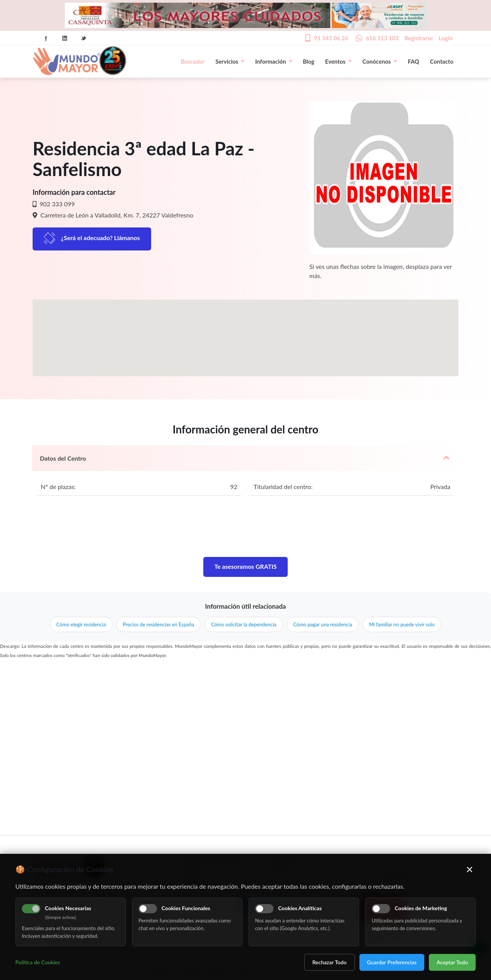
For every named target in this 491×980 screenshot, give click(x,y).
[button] (245, 331)
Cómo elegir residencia (81, 624)
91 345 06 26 (331, 38)
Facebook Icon (46, 38)
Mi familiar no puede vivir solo (402, 624)
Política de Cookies (38, 962)
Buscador (193, 61)
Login (446, 38)
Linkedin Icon (65, 38)
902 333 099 (56, 204)
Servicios (230, 61)
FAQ (414, 61)
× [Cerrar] (470, 869)
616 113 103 (382, 38)
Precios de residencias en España (158, 624)
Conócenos (380, 61)
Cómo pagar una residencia (323, 624)
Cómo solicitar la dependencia (244, 624)
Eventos (339, 61)
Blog (309, 61)
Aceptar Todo (452, 962)
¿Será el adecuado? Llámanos (101, 238)
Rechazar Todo (329, 962)
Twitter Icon (84, 38)
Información (274, 61)
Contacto (442, 61)
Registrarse (419, 38)
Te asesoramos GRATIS (246, 566)
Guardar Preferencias (392, 962)
